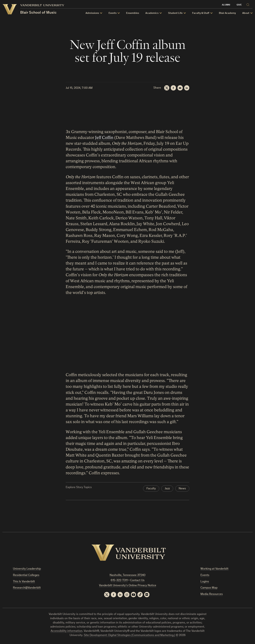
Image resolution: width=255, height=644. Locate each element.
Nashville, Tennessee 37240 (127, 575)
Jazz (167, 489)
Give (239, 5)
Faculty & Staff (201, 13)
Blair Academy (227, 13)
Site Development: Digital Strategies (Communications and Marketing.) (129, 635)
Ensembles (133, 13)
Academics (152, 13)
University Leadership (27, 569)
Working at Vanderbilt (214, 569)
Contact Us (137, 580)
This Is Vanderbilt (24, 582)
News (182, 489)
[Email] (180, 88)
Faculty (151, 489)
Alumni (226, 5)
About (246, 13)
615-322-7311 (119, 580)
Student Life (175, 13)
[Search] (249, 4)
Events (113, 13)
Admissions (92, 13)
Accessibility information (66, 631)
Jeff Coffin (104, 138)
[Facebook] (173, 88)
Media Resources (212, 594)
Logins (205, 582)
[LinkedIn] (187, 88)
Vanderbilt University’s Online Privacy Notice (128, 586)
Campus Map (209, 588)
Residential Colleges (26, 575)
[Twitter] (166, 88)
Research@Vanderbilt (27, 588)
